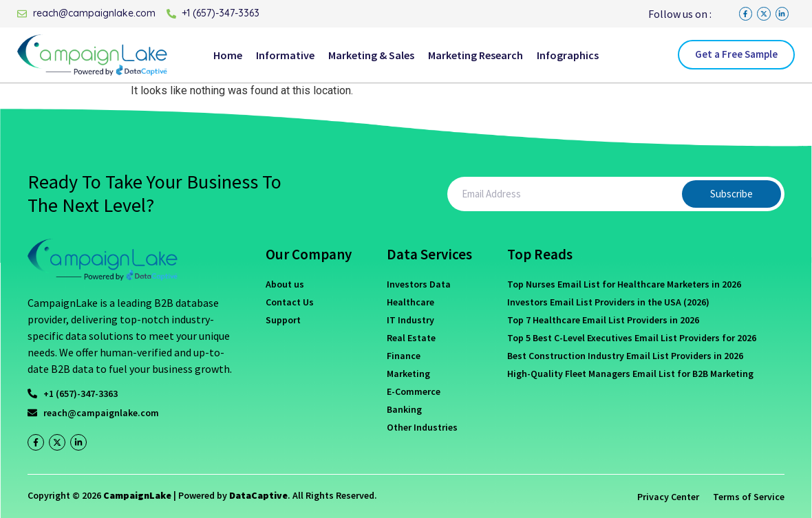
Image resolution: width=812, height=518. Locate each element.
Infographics (568, 55)
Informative (285, 55)
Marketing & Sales (371, 55)
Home (228, 55)
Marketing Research (476, 55)
